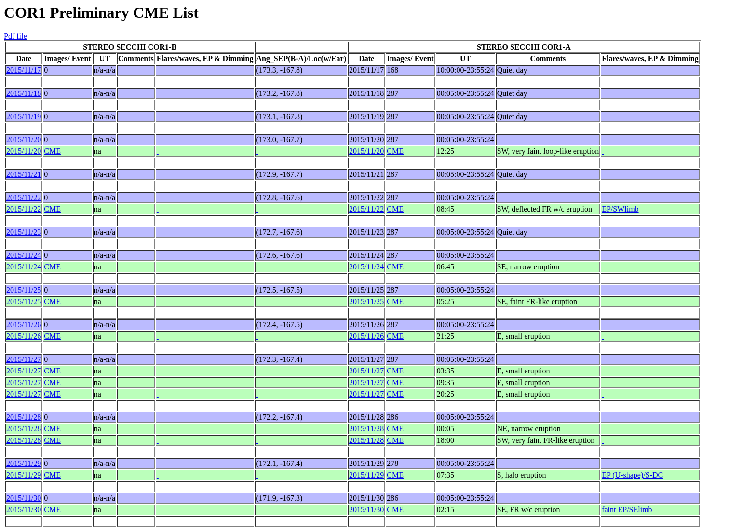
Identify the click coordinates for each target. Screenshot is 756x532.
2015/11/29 (24, 463)
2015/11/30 (24, 498)
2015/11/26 (24, 325)
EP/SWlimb (620, 209)
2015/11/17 (24, 70)
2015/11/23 (24, 232)
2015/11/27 (24, 359)
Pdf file (15, 36)
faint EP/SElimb (627, 510)
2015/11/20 (24, 140)
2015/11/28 (24, 417)
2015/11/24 (24, 255)
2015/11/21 (24, 174)
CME (52, 151)
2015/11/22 (24, 197)
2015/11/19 (24, 116)
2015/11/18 (24, 93)
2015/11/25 (24, 290)
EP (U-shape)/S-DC (632, 475)
